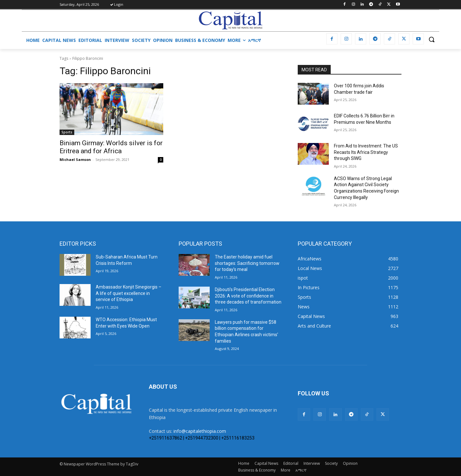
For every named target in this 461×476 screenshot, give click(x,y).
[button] (432, 39)
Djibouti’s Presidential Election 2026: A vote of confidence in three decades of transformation (248, 296)
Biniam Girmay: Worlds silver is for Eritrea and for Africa (111, 147)
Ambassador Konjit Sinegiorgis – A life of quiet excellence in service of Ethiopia (129, 293)
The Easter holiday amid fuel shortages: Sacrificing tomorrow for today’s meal (247, 263)
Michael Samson (75, 159)
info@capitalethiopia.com (200, 431)
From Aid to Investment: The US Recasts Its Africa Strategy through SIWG (366, 152)
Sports (67, 132)
